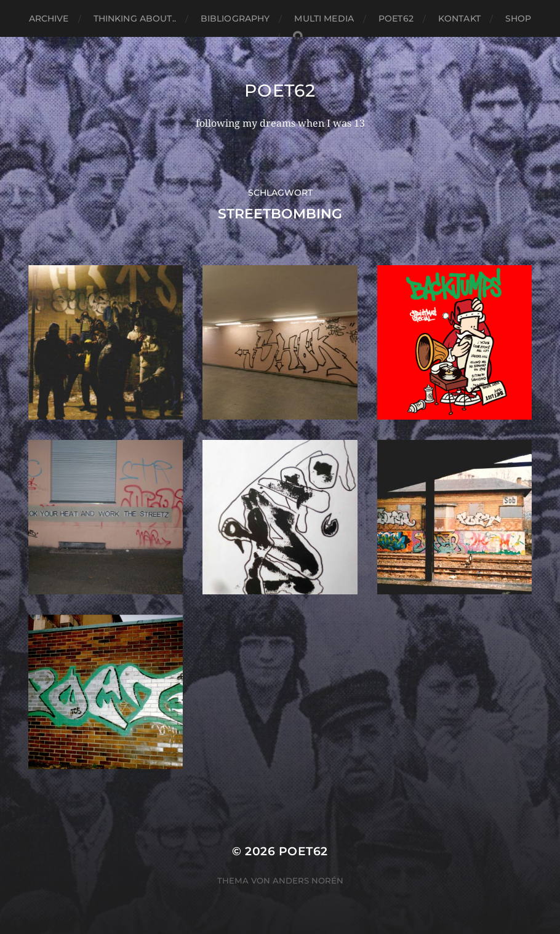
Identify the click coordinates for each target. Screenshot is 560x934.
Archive (49, 18)
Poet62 (396, 18)
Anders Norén (308, 880)
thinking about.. (135, 18)
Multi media (324, 18)
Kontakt (459, 18)
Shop (518, 18)
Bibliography (235, 18)
